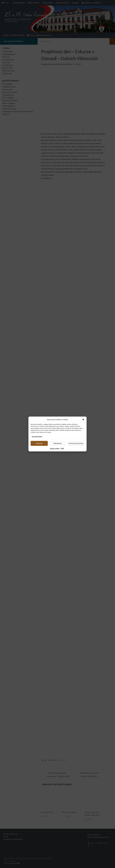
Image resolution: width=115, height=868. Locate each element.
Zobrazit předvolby (76, 443)
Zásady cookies (55, 448)
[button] (83, 420)
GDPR (62, 448)
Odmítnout (57, 443)
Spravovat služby (37, 436)
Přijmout (39, 443)
